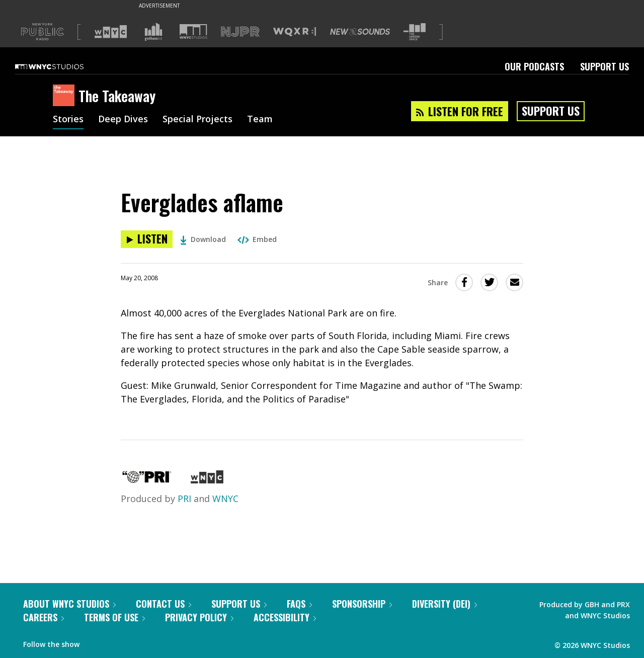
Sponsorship (362, 604)
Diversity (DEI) (445, 604)
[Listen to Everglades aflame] (147, 239)
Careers (44, 617)
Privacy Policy (199, 617)
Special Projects (197, 120)
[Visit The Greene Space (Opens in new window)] (415, 32)
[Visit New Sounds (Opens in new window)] (360, 32)
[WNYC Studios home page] (62, 66)
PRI (184, 499)
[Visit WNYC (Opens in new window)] (111, 32)
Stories (68, 120)
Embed (257, 239)
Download (203, 239)
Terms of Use (114, 617)
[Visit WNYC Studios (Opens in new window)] (193, 31)
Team (260, 120)
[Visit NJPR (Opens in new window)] (240, 32)
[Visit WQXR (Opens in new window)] (295, 32)
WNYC (225, 499)
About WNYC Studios (69, 604)
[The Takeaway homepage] (66, 96)
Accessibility (285, 617)
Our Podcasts (534, 66)
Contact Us (164, 604)
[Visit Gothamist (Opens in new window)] (153, 32)
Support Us (605, 66)
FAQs (299, 604)
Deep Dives (123, 120)
